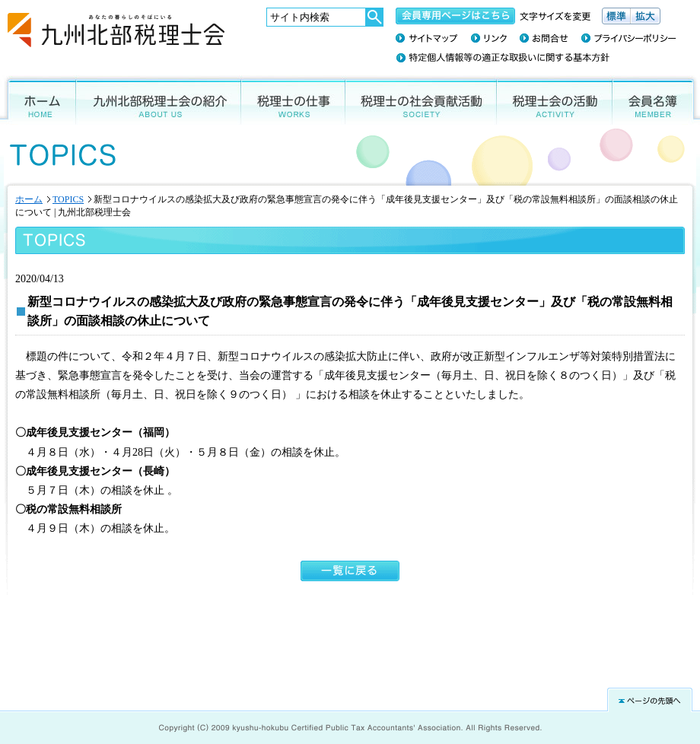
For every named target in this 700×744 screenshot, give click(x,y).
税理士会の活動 (555, 100)
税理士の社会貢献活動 (421, 100)
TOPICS (68, 199)
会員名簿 (656, 100)
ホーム (38, 100)
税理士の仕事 (293, 100)
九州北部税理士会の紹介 (159, 100)
